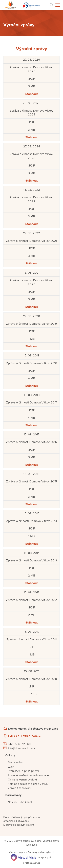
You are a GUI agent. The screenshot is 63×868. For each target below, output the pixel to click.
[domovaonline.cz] (36, 852)
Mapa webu (15, 762)
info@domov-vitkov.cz (22, 748)
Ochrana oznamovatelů (22, 780)
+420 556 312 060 (19, 744)
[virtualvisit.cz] (23, 857)
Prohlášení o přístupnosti (23, 771)
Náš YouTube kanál (20, 802)
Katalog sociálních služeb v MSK (28, 784)
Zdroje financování (19, 788)
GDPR (12, 767)
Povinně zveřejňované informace (28, 775)
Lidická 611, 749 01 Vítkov (24, 736)
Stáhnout (32, 94)
